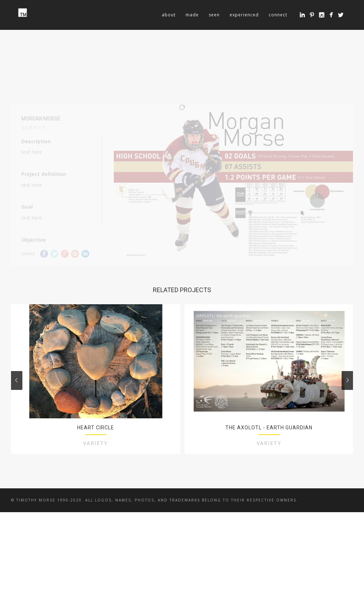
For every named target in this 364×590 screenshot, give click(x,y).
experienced (244, 15)
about (169, 15)
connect (278, 15)
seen (214, 15)
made (192, 15)
